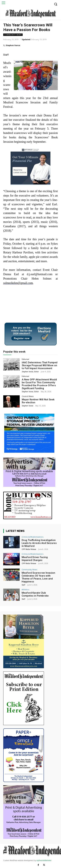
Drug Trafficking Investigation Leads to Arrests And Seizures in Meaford (39, 543)
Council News (28, 396)
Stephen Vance (13, 45)
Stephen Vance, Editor (30, 372)
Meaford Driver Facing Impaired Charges (35, 559)
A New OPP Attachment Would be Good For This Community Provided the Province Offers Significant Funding (39, 384)
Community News (13, 35)
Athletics (25, 589)
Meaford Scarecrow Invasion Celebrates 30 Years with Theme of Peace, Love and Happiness (38, 577)
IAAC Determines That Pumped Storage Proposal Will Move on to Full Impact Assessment (40, 365)
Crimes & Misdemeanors (32, 537)
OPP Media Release (29, 549)
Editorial (25, 359)
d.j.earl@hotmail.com (40, 274)
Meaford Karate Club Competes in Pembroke (35, 594)
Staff (23, 585)
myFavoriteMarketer (44, 860)
